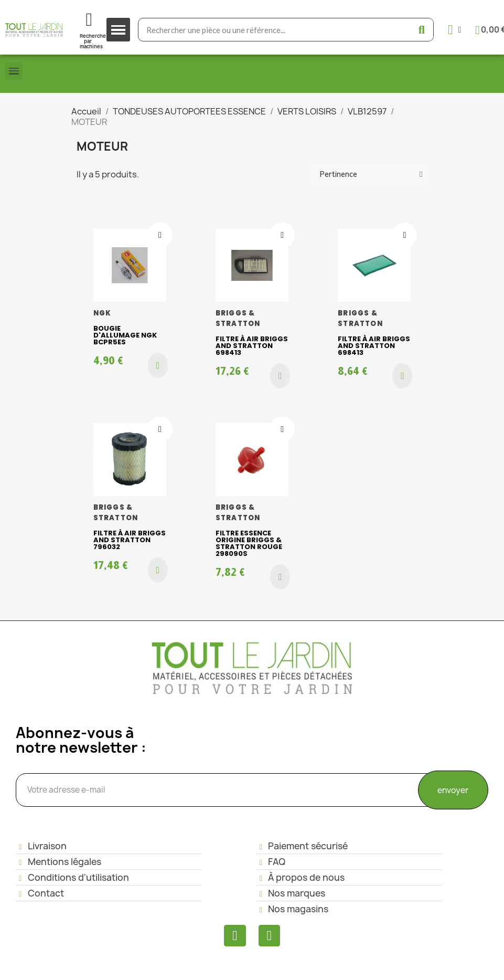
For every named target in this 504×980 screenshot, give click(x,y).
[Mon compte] (454, 30)
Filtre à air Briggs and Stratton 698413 (252, 346)
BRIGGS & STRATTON (238, 318)
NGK (103, 313)
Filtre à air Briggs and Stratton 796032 (130, 540)
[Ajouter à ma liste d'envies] (160, 235)
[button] (158, 365)
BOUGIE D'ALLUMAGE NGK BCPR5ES (125, 335)
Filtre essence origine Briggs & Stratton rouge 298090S (249, 543)
